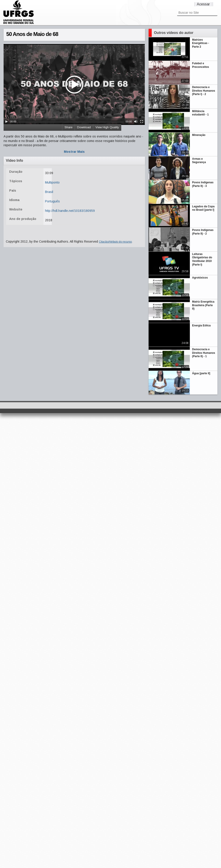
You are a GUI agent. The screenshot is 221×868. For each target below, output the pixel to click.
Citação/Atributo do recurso (115, 242)
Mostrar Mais (74, 152)
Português (52, 201)
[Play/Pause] (6, 122)
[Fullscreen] (142, 122)
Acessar (203, 4)
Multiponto (52, 182)
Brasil (49, 192)
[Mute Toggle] (136, 122)
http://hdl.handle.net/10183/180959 (70, 211)
